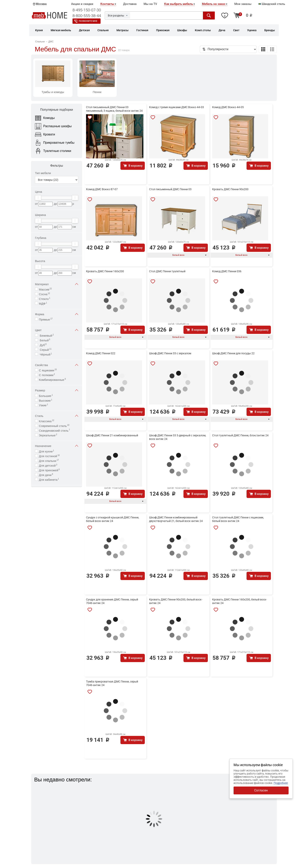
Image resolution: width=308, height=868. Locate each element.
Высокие (46, 400)
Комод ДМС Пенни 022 (101, 353)
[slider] (38, 198)
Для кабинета (49, 479)
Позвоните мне (88, 21)
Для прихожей (49, 470)
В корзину (135, 166)
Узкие (43, 405)
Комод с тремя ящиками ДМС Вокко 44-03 (176, 107)
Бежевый (46, 335)
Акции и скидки (82, 4)
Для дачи (46, 475)
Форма (57, 314)
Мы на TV (150, 4)
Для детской (48, 465)
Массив (45, 289)
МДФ (43, 303)
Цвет (57, 330)
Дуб (43, 345)
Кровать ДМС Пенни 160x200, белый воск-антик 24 (240, 601)
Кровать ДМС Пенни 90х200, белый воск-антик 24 (176, 601)
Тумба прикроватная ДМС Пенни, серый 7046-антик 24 (112, 683)
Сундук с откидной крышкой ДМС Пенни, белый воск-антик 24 (113, 519)
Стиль (57, 416)
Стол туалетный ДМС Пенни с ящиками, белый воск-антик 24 (238, 519)
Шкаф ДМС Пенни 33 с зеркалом (170, 353)
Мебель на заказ (214, 4)
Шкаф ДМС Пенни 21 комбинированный (112, 435)
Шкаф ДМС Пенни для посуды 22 (233, 353)
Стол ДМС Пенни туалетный (167, 271)
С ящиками (48, 370)
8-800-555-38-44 (87, 16)
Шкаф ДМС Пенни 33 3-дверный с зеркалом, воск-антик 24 (178, 437)
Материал (57, 284)
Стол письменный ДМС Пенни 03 (170, 189)
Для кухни (46, 451)
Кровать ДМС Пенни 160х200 (105, 271)
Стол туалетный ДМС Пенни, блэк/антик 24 (240, 435)
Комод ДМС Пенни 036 (227, 271)
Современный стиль (54, 426)
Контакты (107, 4)
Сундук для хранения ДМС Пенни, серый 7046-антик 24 (112, 601)
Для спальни (49, 461)
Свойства (57, 365)
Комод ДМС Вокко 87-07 (102, 189)
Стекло (44, 299)
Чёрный (45, 354)
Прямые (46, 319)
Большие (46, 396)
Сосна (44, 294)
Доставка (130, 4)
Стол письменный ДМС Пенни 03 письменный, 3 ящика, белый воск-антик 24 (114, 109)
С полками (47, 375)
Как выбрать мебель (179, 4)
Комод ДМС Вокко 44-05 (228, 107)
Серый (45, 349)
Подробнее (281, 783)
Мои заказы (243, 4)
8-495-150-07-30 (87, 10)
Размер (57, 390)
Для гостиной (49, 456)
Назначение (57, 446)
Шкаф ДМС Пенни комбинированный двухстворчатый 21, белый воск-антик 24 (176, 519)
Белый (44, 340)
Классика (47, 421)
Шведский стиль (272, 4)
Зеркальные (48, 435)
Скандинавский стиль (54, 430)
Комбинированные (52, 380)
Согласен (261, 790)
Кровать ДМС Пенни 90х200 (230, 189)
